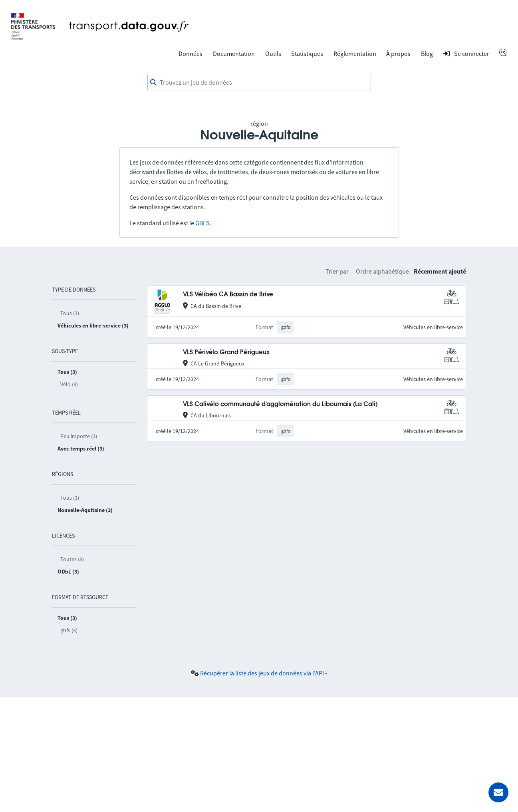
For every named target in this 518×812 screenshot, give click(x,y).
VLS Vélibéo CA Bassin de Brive (228, 295)
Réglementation (355, 54)
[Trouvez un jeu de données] (259, 83)
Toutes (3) (72, 559)
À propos (398, 54)
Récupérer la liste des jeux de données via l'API (262, 673)
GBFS (202, 223)
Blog (427, 54)
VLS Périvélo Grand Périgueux (226, 352)
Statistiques (307, 54)
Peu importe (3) (79, 436)
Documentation (234, 54)
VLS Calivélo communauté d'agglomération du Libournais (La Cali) (280, 404)
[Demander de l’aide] (498, 792)
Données (191, 54)
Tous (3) (70, 313)
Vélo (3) (69, 384)
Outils (273, 54)
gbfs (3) (69, 630)
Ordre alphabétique (382, 271)
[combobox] (259, 83)
